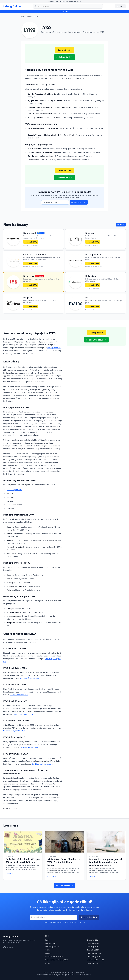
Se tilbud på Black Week (19, 695)
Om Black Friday (51, 943)
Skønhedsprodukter (15, 490)
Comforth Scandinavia (34, 255)
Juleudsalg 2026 (92, 946)
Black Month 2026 (93, 943)
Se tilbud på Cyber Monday (14, 731)
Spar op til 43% (93, 285)
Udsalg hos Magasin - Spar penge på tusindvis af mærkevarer (40, 302)
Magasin (28, 298)
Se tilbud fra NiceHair (92, 245)
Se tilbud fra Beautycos (30, 288)
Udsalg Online (12, 6)
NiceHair (90, 233)
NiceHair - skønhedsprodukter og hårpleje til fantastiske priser (100, 237)
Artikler (48, 949)
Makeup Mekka (93, 255)
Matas (88, 298)
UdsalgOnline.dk (54, 348)
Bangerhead (30, 233)
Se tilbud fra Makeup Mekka (93, 267)
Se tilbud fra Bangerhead (31, 245)
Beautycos (29, 276)
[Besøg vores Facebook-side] (8, 947)
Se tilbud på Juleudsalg (29, 747)
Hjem (23, 16)
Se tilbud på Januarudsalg (42, 764)
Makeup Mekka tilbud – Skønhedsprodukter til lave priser (103, 258)
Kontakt (48, 963)
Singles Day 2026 (93, 949)
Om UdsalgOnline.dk (52, 946)
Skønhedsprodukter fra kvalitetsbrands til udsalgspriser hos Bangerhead (37, 237)
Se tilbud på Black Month (23, 714)
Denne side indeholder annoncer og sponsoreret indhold (64, 1)
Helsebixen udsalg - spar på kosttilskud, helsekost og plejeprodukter (103, 280)
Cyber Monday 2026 (94, 953)
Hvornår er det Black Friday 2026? (57, 959)
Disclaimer (49, 953)
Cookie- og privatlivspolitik (54, 956)
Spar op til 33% (31, 263)
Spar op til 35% (93, 307)
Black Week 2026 (93, 939)
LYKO (36, 16)
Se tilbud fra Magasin (30, 310)
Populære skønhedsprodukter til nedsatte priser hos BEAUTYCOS (41, 280)
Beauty (30, 16)
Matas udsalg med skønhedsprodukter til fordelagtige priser (104, 302)
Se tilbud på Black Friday (29, 678)
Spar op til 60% (31, 307)
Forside (48, 939)
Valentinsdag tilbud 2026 (96, 959)
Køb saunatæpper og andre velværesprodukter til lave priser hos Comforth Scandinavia (42, 258)
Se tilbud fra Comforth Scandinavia (33, 267)
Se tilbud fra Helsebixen (92, 288)
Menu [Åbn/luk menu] (120, 6)
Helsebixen (91, 276)
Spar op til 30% (31, 242)
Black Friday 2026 (93, 963)
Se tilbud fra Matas (91, 310)
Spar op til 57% (31, 285)
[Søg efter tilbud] (68, 6)
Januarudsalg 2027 (93, 956)
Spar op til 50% (93, 263)
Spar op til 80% (93, 242)
